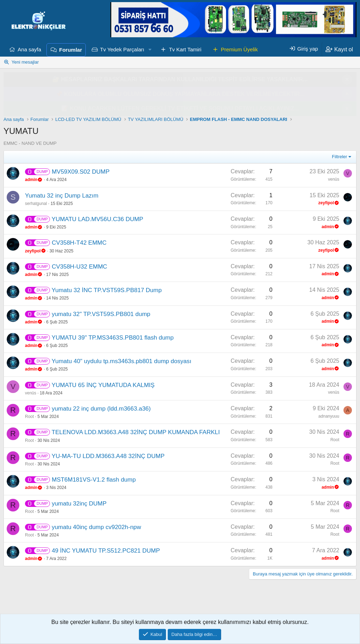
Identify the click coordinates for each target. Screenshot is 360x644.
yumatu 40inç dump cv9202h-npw (96, 527)
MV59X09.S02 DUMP (81, 172)
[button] (150, 50)
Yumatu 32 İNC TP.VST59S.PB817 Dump (107, 290)
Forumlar (70, 50)
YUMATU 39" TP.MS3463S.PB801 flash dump (113, 338)
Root (29, 417)
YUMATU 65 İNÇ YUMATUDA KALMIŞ (103, 385)
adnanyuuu (329, 416)
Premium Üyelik (239, 49)
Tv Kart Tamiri (185, 49)
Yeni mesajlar (25, 62)
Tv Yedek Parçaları (122, 49)
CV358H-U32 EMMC (79, 267)
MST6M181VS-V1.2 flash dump (94, 480)
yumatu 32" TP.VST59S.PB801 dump (101, 314)
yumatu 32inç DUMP (79, 504)
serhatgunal (36, 204)
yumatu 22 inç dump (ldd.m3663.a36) (101, 409)
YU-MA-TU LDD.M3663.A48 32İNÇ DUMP (108, 456)
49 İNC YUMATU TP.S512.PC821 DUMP (106, 551)
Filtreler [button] (339, 157)
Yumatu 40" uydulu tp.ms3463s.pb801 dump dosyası (121, 361)
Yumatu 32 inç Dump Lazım (62, 196)
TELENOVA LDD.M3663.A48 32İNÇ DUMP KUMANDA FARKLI (136, 432)
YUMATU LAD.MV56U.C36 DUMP (97, 219)
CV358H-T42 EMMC (79, 243)
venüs (334, 179)
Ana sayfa (29, 49)
